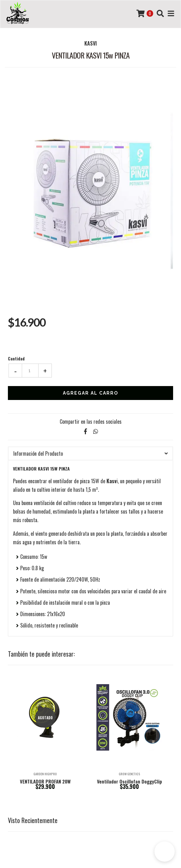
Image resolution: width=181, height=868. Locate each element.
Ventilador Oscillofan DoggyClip (130, 781)
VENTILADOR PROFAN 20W (45, 781)
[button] (165, 852)
